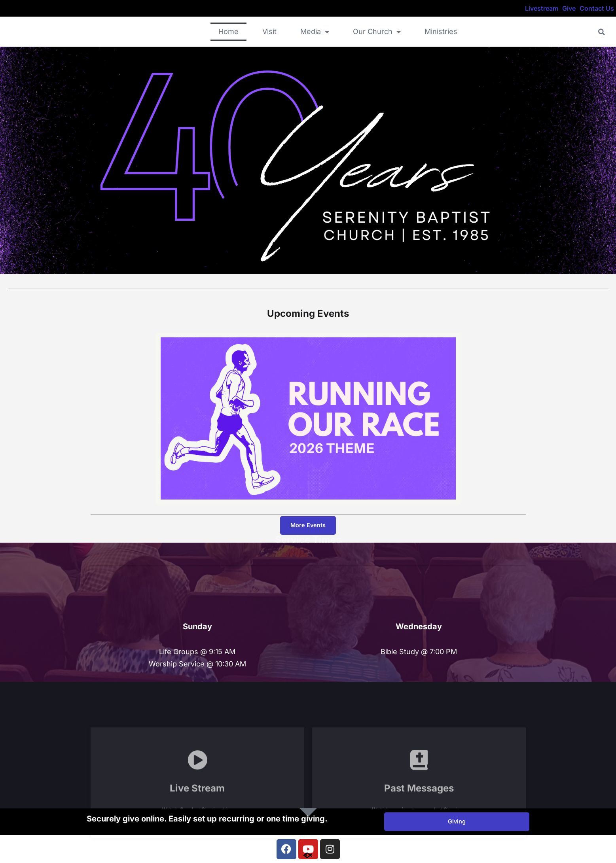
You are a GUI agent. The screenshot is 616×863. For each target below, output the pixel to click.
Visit (269, 31)
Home (228, 31)
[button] (602, 32)
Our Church (377, 32)
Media (315, 32)
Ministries (441, 31)
